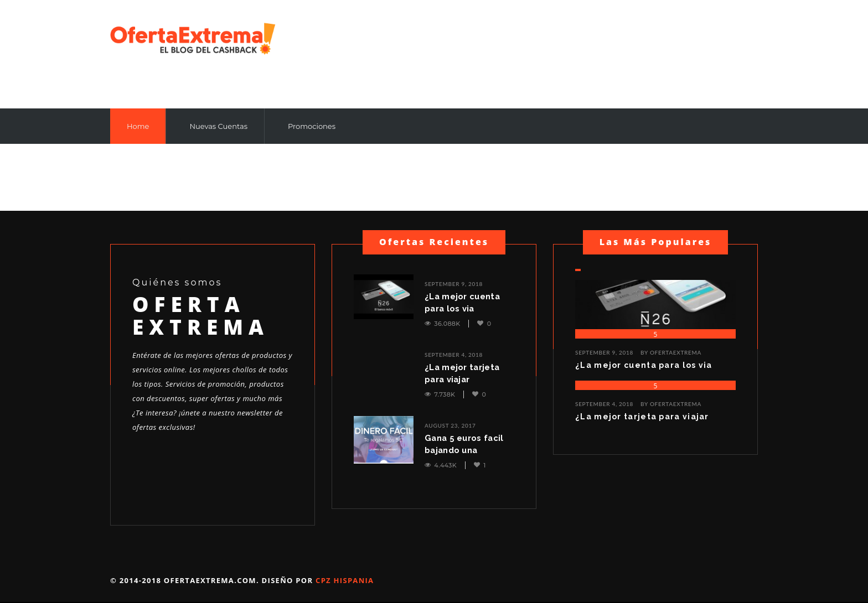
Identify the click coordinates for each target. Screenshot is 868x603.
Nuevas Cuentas (218, 126)
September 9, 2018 (454, 284)
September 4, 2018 (454, 355)
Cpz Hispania (345, 580)
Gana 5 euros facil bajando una (465, 444)
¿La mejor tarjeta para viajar (463, 373)
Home (138, 126)
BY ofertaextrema (671, 352)
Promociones (312, 126)
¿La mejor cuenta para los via (463, 303)
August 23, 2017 (450, 425)
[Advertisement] (669, 54)
